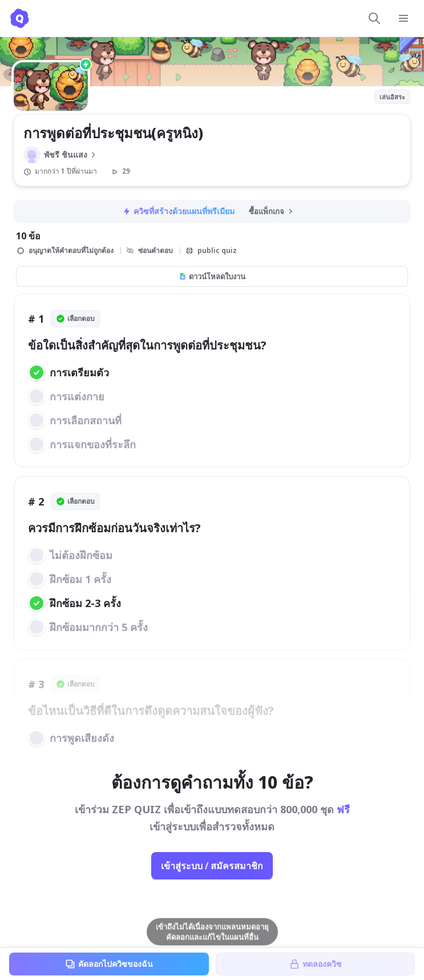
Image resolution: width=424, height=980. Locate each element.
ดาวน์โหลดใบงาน (212, 276)
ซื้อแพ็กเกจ (272, 211)
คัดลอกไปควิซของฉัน (109, 964)
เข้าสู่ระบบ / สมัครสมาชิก (212, 866)
